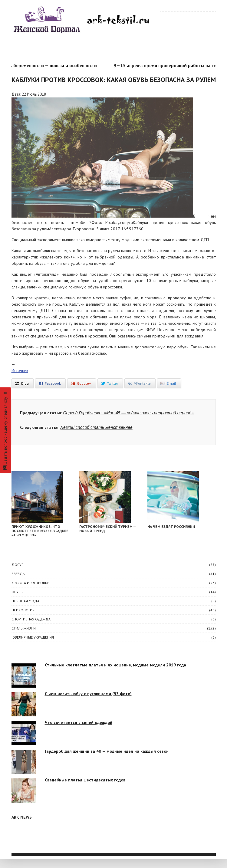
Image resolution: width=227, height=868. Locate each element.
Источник (20, 370)
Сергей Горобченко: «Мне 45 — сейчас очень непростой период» (129, 413)
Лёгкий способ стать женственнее (97, 427)
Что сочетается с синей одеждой (79, 722)
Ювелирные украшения (33, 637)
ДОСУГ (17, 565)
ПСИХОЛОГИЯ (23, 610)
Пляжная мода (25, 601)
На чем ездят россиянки (171, 526)
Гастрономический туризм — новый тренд (107, 529)
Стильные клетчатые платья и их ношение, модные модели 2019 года (115, 665)
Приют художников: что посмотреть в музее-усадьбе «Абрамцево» (40, 531)
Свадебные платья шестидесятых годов (85, 780)
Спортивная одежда (31, 619)
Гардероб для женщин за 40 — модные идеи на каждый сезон (107, 751)
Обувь (17, 592)
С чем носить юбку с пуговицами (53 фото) (88, 694)
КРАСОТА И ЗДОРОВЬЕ (30, 583)
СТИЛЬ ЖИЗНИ (24, 628)
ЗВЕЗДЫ (18, 574)
